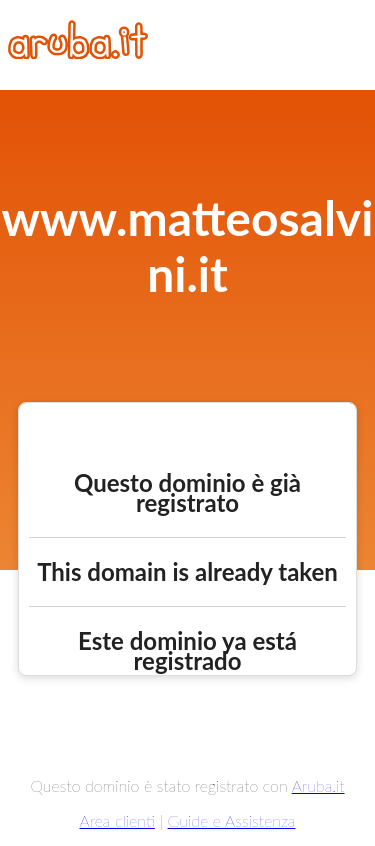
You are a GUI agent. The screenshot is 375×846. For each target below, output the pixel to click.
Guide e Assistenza (232, 820)
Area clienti (117, 820)
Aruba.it (318, 785)
